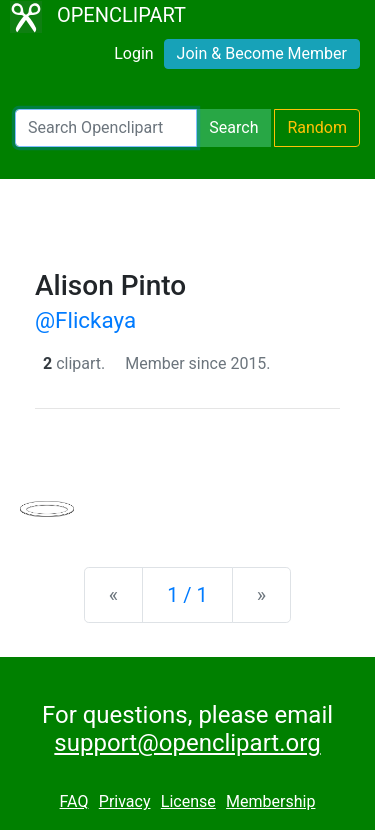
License (188, 801)
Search (233, 127)
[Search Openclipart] (106, 128)
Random (317, 127)
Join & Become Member (262, 53)
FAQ (74, 801)
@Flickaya (85, 320)
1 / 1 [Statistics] (187, 595)
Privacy (125, 801)
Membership (270, 801)
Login (133, 53)
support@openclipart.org (187, 743)
